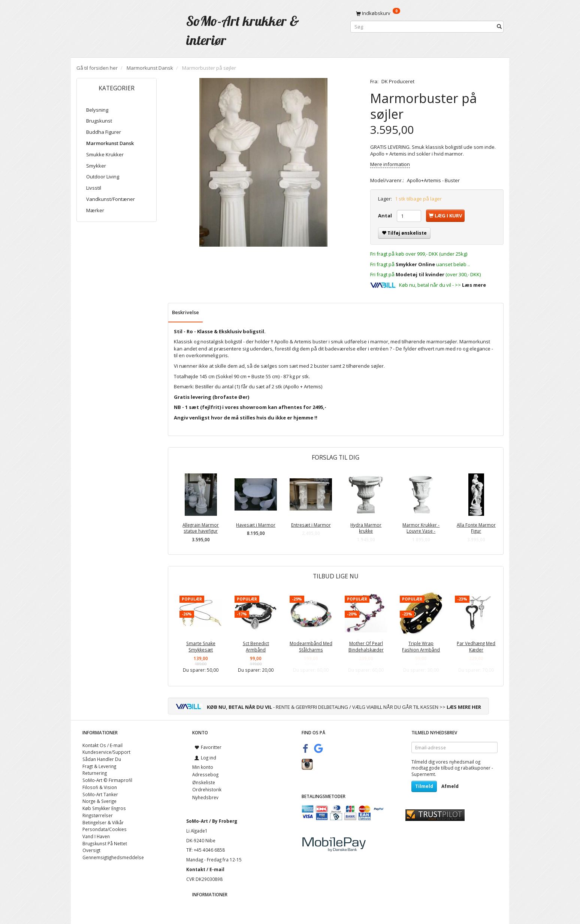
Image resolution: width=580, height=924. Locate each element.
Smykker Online (415, 264)
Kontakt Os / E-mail (102, 745)
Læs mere (474, 285)
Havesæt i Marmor (256, 525)
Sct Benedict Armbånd (256, 646)
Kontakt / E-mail (205, 869)
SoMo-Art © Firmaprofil (107, 780)
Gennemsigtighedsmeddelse (113, 857)
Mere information (390, 164)
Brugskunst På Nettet (105, 843)
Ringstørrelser (98, 815)
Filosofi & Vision (100, 787)
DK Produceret (398, 81)
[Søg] (499, 27)
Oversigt (91, 850)
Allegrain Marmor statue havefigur (201, 528)
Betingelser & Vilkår (103, 822)
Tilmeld (424, 786)
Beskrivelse (185, 312)
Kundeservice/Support (106, 752)
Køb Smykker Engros (104, 808)
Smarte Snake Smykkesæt (201, 646)
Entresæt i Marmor (311, 525)
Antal (386, 216)
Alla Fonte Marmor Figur (476, 528)
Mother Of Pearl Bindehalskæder (366, 646)
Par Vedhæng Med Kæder (476, 646)
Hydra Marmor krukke (366, 528)
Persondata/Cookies (105, 829)
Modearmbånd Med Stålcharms (311, 646)
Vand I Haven (96, 836)
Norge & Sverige (99, 801)
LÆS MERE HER (464, 707)
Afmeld (450, 786)
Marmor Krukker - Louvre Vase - (421, 528)
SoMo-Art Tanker (100, 794)
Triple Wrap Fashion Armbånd (421, 646)
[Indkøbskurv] (427, 13)
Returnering (95, 773)
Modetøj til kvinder (420, 274)
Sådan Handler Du (102, 759)
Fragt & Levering (99, 766)
